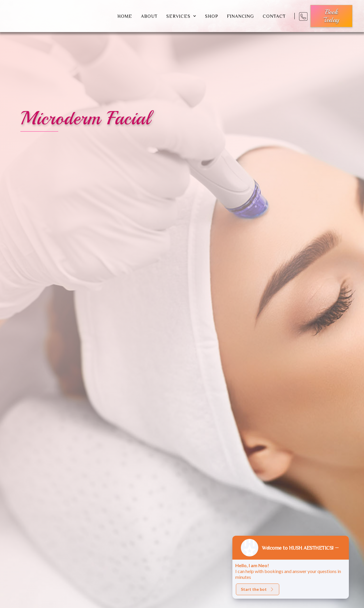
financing (240, 16)
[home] (62, 16)
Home (125, 16)
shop (212, 16)
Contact (274, 16)
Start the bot (258, 589)
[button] (181, 16)
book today (331, 16)
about (149, 16)
